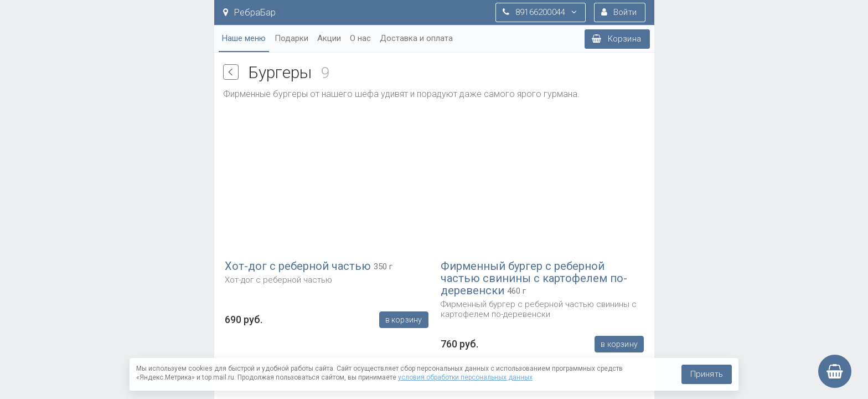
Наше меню (244, 38)
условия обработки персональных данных (465, 377)
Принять (707, 374)
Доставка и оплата (416, 38)
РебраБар (249, 12)
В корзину (403, 320)
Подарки (291, 38)
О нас (360, 38)
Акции (329, 38)
